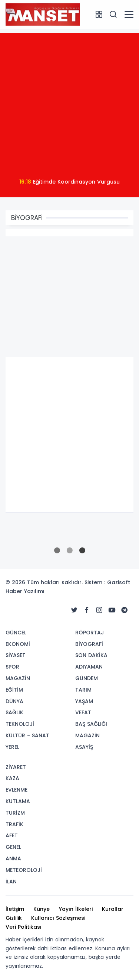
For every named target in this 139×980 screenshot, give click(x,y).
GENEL (13, 847)
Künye (42, 909)
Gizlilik (14, 918)
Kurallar (113, 909)
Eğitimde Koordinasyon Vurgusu (69, 182)
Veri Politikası (24, 927)
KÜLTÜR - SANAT (27, 735)
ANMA (13, 858)
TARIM (83, 690)
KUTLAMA (18, 801)
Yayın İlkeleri (76, 909)
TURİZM (15, 813)
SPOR (12, 667)
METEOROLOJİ (24, 870)
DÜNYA (14, 701)
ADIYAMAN (89, 667)
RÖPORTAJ (90, 633)
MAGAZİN (18, 678)
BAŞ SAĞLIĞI (91, 724)
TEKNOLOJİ (20, 724)
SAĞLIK (14, 712)
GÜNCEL (16, 633)
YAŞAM (84, 701)
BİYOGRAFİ (89, 644)
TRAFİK (14, 824)
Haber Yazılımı (25, 591)
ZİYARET (16, 767)
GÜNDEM (87, 678)
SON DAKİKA (91, 655)
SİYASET (16, 655)
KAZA (12, 778)
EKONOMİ (18, 644)
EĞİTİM (14, 690)
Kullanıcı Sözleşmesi (58, 918)
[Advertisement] (69, 102)
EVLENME (16, 790)
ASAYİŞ (84, 747)
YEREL (12, 747)
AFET (12, 835)
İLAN (11, 882)
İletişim (15, 909)
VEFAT (83, 712)
